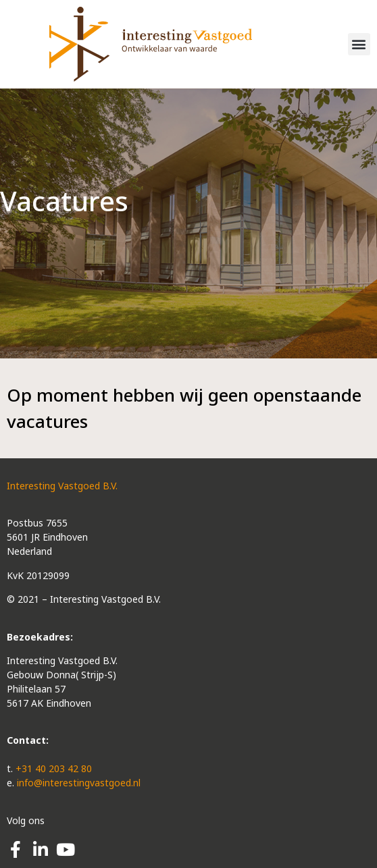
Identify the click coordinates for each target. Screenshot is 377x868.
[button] (359, 44)
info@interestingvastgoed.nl (79, 783)
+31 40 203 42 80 (54, 768)
